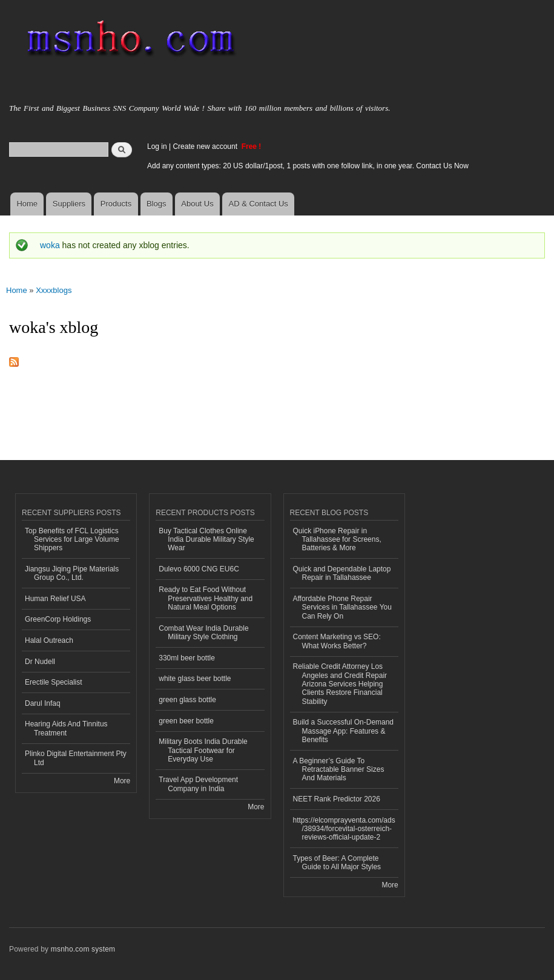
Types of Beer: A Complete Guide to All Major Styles (337, 863)
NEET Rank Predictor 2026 (337, 799)
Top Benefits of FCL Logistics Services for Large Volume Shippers (72, 540)
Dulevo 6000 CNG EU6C (199, 569)
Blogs (157, 204)
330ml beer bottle (187, 658)
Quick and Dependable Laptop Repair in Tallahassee (342, 573)
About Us (197, 204)
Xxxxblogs (54, 290)
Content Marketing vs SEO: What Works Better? (337, 641)
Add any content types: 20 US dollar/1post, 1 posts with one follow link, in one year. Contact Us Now (308, 166)
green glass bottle (187, 700)
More (122, 781)
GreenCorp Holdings (58, 619)
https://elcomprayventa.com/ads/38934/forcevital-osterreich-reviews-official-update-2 (344, 829)
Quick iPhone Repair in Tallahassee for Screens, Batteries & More (337, 540)
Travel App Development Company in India (198, 784)
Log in (157, 146)
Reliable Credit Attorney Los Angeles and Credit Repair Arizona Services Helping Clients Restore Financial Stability (340, 684)
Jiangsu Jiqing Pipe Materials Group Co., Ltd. (72, 573)
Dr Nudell (40, 662)
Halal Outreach (49, 640)
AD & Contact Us (259, 204)
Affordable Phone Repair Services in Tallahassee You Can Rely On (342, 607)
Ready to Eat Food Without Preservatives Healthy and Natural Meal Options (206, 598)
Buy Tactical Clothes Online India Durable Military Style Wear (206, 540)
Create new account (206, 146)
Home (27, 204)
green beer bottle (186, 721)
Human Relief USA (55, 599)
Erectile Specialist (54, 682)
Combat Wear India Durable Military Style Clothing (203, 633)
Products (116, 204)
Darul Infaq (43, 703)
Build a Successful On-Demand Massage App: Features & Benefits (344, 731)
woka (50, 245)
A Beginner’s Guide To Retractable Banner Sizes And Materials (339, 770)
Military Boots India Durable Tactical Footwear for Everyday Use (203, 750)
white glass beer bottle (195, 679)
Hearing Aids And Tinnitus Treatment (66, 728)
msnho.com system (83, 949)
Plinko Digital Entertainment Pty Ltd (76, 758)
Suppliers (69, 204)
